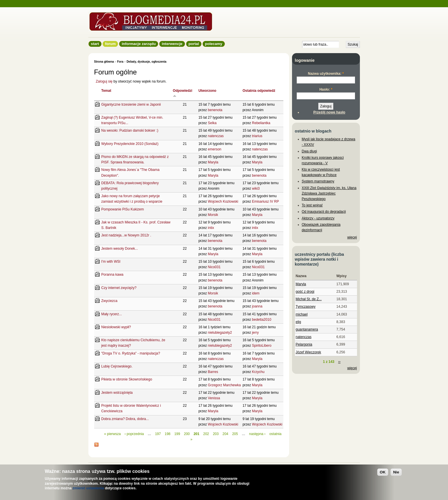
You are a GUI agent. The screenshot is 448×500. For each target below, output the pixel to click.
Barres (213, 372)
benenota (215, 110)
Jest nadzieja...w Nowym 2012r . (126, 235)
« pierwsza (113, 434)
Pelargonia (304, 344)
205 (235, 434)
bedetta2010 (262, 320)
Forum (110, 44)
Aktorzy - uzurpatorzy (318, 218)
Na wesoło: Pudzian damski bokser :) (130, 130)
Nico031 (214, 267)
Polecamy (214, 44)
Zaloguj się (104, 81)
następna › (257, 434)
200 (187, 434)
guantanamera (307, 329)
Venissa (214, 398)
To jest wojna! (312, 205)
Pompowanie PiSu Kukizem (123, 209)
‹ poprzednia (134, 434)
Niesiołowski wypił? (116, 327)
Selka (212, 123)
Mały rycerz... (112, 314)
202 (206, 434)
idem (256, 293)
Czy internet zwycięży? (119, 288)
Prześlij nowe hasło (329, 112)
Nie (396, 472)
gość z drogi (305, 292)
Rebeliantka (261, 123)
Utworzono (207, 91)
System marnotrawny (318, 181)
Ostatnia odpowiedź (259, 91)
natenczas (216, 136)
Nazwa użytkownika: (326, 74)
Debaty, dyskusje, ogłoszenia (146, 62)
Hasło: (326, 89)
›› (339, 362)
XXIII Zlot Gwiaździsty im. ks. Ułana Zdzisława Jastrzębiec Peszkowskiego (329, 193)
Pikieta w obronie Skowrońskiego (127, 379)
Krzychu (258, 372)
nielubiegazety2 (220, 333)
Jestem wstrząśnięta (117, 393)
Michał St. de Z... (309, 299)
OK (383, 472)
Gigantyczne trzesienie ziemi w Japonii (131, 105)
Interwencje (172, 44)
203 (216, 434)
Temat (106, 91)
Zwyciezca (109, 301)
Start (95, 44)
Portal (194, 44)
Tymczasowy (306, 307)
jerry (255, 333)
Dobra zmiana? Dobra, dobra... (125, 419)
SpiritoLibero (262, 346)
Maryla (213, 162)
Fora (120, 62)
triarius (257, 136)
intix (211, 228)
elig (299, 322)
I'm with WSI (111, 262)
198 (168, 434)
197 (158, 434)
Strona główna (104, 62)
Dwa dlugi (309, 151)
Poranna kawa (113, 275)
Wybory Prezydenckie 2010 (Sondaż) (130, 144)
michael (302, 314)
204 (225, 434)
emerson (215, 149)
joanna (257, 306)
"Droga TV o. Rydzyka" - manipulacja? (131, 353)
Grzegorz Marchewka (224, 385)
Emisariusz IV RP (265, 202)
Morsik (213, 215)
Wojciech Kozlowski (223, 202)
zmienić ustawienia (88, 488)
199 (177, 434)
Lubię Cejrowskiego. (117, 366)
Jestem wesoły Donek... (120, 249)
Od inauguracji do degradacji (324, 212)
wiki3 (256, 189)
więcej (352, 237)
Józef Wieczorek (308, 352)
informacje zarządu (139, 44)
